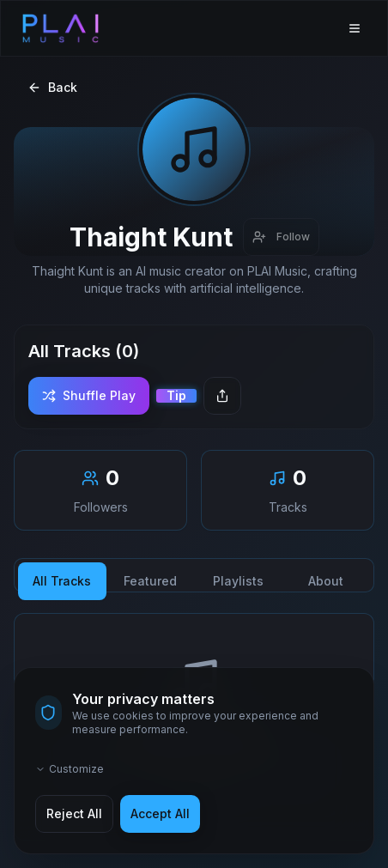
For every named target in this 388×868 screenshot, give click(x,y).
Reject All (74, 813)
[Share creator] (222, 396)
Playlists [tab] (238, 581)
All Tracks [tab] (62, 581)
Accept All (160, 813)
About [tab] (326, 581)
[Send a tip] (176, 396)
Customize (70, 769)
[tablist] (194, 575)
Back (52, 87)
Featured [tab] (150, 581)
